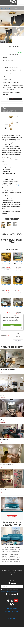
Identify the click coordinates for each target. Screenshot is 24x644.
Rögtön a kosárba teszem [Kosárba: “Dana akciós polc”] (6, 355)
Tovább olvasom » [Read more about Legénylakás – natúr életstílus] (3, 414)
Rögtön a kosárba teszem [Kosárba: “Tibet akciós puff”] (6, 310)
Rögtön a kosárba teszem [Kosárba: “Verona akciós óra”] (18, 310)
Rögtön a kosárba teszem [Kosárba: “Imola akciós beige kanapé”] (6, 332)
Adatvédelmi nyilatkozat (12, 625)
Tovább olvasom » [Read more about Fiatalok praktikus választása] (3, 460)
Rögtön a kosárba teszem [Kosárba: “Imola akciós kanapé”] (6, 287)
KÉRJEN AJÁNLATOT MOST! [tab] (9, 128)
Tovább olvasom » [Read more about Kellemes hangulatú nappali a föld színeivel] (3, 485)
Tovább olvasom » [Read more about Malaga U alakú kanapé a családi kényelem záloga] (3, 390)
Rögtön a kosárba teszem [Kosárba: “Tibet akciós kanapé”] (18, 333)
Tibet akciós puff (6, 304)
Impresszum (12, 639)
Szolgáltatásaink (12, 632)
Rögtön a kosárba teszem (16, 116)
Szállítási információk (12, 635)
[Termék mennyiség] (4, 116)
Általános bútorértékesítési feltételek (12, 629)
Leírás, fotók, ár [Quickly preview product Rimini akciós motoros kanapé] (18, 347)
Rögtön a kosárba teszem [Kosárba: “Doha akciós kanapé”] (18, 288)
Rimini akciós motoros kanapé (18, 350)
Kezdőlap (2, 8)
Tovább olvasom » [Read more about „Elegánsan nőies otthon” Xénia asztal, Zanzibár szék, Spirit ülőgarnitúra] (3, 439)
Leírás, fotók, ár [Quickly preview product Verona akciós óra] (18, 301)
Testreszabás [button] (12, 328)
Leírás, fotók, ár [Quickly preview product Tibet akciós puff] (6, 301)
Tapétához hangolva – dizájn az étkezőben (6, 507)
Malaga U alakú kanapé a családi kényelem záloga (8, 386)
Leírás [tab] (4, 125)
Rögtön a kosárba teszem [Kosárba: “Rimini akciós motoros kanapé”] (18, 358)
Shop (5, 8)
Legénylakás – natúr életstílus (5, 411)
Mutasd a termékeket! (12, 534)
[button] (1, 2)
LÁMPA (8, 8)
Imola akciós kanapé (6, 281)
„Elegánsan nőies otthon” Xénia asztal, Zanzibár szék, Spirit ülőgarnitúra (11, 436)
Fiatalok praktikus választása (4, 457)
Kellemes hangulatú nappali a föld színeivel (7, 482)
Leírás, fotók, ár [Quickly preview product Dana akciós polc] (6, 347)
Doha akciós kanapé (18, 281)
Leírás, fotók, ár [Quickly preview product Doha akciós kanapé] (18, 278)
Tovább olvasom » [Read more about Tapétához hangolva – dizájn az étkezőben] (3, 510)
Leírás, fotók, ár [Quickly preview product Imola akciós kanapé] (6, 278)
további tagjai (16, 202)
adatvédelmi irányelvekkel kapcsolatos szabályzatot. (11, 608)
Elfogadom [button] (12, 325)
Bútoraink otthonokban (12, 364)
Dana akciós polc (6, 349)
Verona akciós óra (18, 304)
